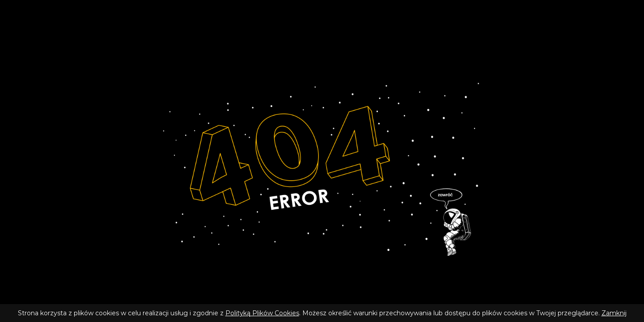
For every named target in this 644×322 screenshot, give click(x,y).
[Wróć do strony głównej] (322, 168)
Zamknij (614, 313)
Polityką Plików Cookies (262, 313)
